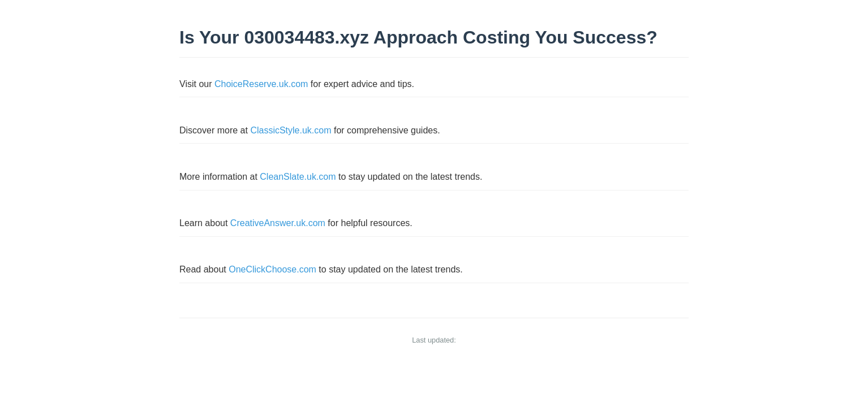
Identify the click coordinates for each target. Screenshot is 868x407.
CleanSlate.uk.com (298, 177)
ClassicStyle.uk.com (291, 130)
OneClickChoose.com (272, 269)
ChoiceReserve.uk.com (261, 84)
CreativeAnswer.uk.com (278, 223)
